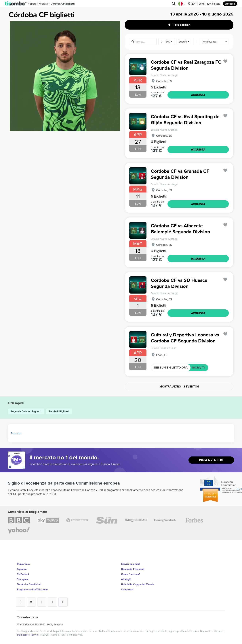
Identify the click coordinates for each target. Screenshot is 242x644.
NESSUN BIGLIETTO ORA (171, 368)
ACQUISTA (198, 95)
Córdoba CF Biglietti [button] (63, 4)
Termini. (35, 635)
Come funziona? (130, 574)
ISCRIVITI (198, 368)
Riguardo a (23, 564)
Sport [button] (33, 4)
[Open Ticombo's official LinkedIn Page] (63, 602)
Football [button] (43, 4)
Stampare (23, 579)
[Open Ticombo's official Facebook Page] (17, 467)
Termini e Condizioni (29, 584)
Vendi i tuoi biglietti (209, 4)
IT (182, 4)
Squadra (22, 569)
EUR (192, 4)
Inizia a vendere (211, 460)
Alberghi (126, 579)
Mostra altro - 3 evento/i (179, 386)
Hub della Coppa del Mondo (138, 584)
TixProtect (23, 574)
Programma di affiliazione (32, 589)
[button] (16, 4)
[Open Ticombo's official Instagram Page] (42, 602)
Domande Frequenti (133, 569)
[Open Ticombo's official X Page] (31, 602)
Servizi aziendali (131, 564)
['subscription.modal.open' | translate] (225, 61)
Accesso (230, 4)
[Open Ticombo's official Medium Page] (52, 602)
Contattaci (127, 589)
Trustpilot (16, 433)
